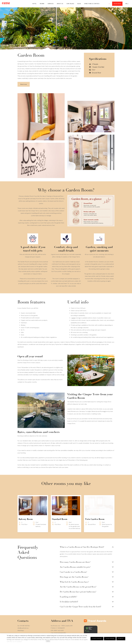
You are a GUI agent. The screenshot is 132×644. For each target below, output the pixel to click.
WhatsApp (21, 620)
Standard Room (60, 509)
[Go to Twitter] (22, 630)
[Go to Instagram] (18, 630)
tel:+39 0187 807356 (24, 615)
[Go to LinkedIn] (26, 630)
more (48, 641)
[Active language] (127, 4)
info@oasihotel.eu (23, 618)
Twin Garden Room (95, 509)
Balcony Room (26, 509)
